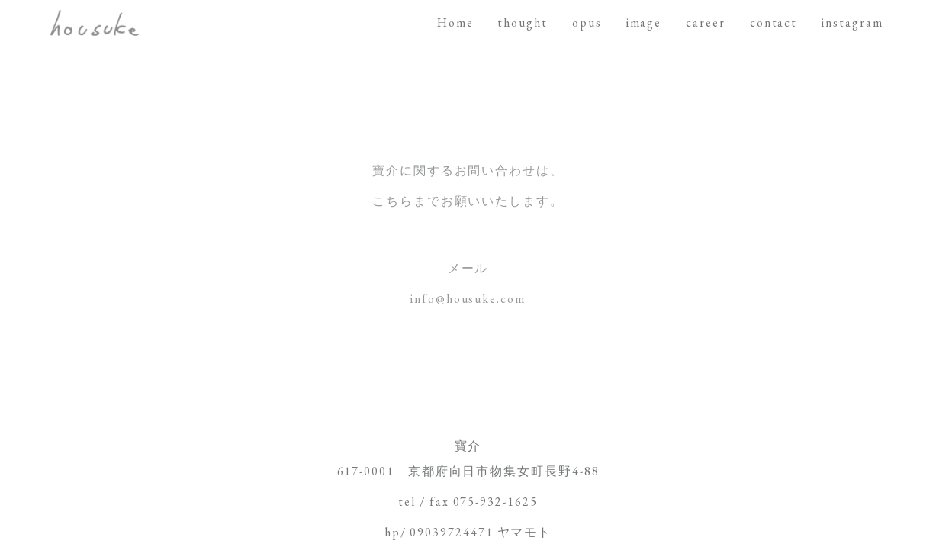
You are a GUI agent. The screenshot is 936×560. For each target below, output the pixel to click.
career (706, 23)
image (644, 23)
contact (774, 23)
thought (522, 23)
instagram (852, 23)
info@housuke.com (468, 299)
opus (587, 23)
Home (455, 23)
